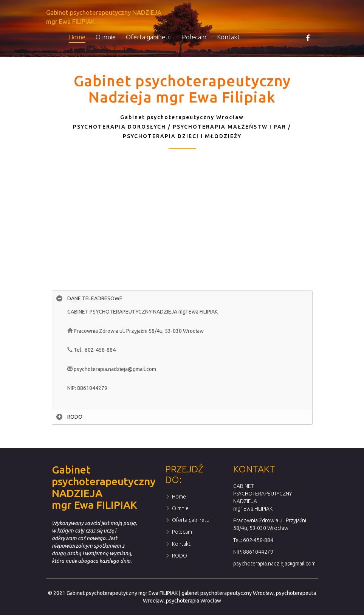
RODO (176, 556)
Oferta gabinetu (149, 37)
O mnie (106, 37)
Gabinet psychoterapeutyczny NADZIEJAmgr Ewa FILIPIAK (104, 17)
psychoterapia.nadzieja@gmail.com (274, 564)
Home (77, 37)
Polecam (194, 37)
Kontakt (228, 37)
